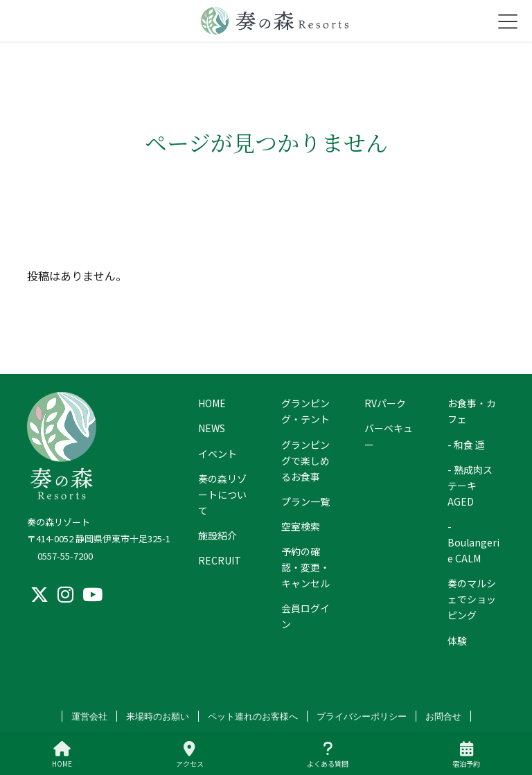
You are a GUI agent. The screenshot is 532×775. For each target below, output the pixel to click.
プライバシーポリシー (362, 716)
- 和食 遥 (466, 445)
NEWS (212, 428)
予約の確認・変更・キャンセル (305, 567)
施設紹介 (218, 535)
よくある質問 (328, 755)
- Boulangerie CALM (473, 542)
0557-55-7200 (65, 556)
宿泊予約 (466, 755)
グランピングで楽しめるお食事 (305, 461)
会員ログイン (305, 616)
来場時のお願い (158, 716)
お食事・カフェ (472, 411)
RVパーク (385, 403)
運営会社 (89, 716)
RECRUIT (220, 560)
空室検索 (301, 526)
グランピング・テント (305, 411)
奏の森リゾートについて (222, 495)
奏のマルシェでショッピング (472, 599)
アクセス (190, 755)
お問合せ (443, 716)
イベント (218, 454)
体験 (457, 641)
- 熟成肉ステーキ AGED (470, 486)
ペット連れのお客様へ (253, 716)
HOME (212, 403)
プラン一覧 (305, 501)
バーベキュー (389, 436)
